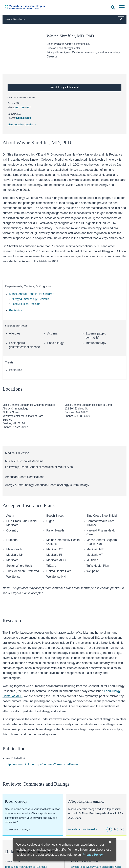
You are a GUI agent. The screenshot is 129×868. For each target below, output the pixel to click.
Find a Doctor (19, 19)
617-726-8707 (23, 107)
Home (8, 19)
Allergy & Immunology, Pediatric (30, 299)
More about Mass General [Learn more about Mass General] (81, 829)
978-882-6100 (23, 118)
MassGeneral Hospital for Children (32, 294)
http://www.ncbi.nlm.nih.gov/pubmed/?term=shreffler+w (42, 764)
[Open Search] (113, 7)
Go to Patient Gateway (17, 830)
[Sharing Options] (121, 19)
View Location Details (20, 124)
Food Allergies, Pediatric (26, 304)
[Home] (27, 7)
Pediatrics (16, 310)
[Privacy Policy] (93, 855)
